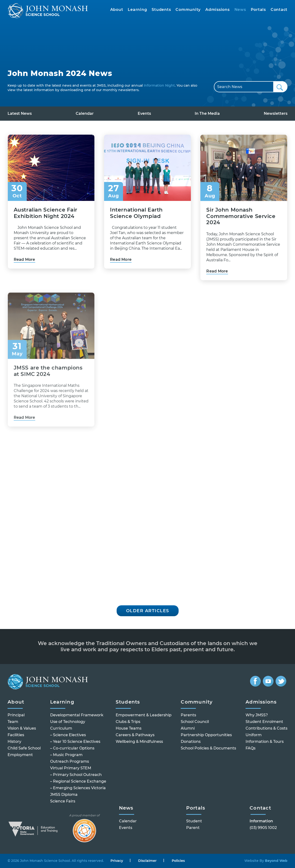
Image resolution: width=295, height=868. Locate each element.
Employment (20, 755)
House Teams (129, 728)
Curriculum (61, 728)
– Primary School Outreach (76, 775)
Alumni (188, 728)
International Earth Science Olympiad (136, 220)
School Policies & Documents (208, 748)
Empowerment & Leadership (144, 715)
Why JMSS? (257, 715)
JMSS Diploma (64, 795)
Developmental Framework (77, 715)
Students (161, 10)
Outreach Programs (70, 761)
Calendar (85, 113)
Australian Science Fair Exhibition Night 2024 (46, 214)
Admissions (218, 10)
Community (188, 10)
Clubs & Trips (128, 722)
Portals (258, 10)
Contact (279, 10)
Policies (178, 861)
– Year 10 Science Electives (75, 742)
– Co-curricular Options (72, 748)
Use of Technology (68, 722)
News (240, 10)
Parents (188, 715)
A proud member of (84, 828)
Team (13, 722)
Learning (137, 10)
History (14, 742)
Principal (16, 715)
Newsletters (276, 113)
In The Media (207, 113)
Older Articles (148, 611)
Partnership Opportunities (206, 735)
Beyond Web (276, 861)
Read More (24, 260)
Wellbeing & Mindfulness (139, 742)
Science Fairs (63, 801)
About (117, 10)
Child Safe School (24, 748)
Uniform (254, 735)
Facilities (16, 735)
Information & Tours (265, 742)
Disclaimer (147, 861)
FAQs (251, 748)
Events (144, 113)
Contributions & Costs (266, 728)
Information (261, 821)
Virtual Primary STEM (71, 768)
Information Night (159, 85)
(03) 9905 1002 (263, 828)
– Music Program (66, 755)
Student (194, 821)
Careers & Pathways (135, 735)
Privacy (117, 861)
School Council (195, 722)
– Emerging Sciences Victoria (78, 788)
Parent (193, 828)
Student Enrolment (264, 722)
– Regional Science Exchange (78, 781)
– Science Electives (68, 735)
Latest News (20, 113)
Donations (191, 742)
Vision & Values (22, 728)
